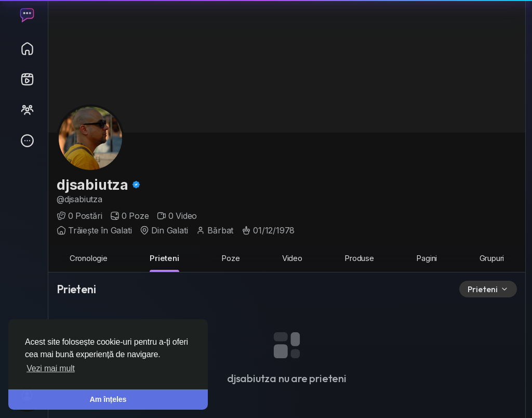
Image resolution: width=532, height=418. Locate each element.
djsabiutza (94, 185)
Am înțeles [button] (108, 399)
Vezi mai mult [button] (51, 368)
